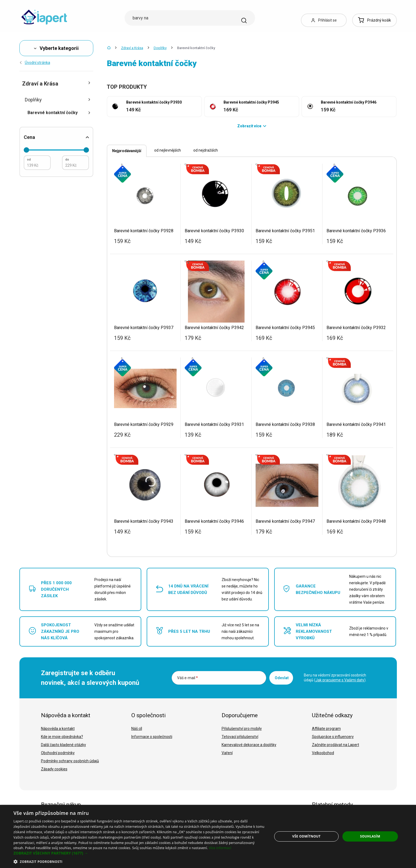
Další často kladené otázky (63, 745)
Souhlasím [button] (370, 836)
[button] (139, 853)
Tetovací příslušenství (240, 737)
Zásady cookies (54, 769)
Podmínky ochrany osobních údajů (70, 761)
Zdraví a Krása (132, 48)
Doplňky (160, 48)
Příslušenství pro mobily (242, 729)
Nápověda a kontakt (58, 729)
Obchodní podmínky (58, 753)
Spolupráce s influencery (333, 737)
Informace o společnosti (152, 737)
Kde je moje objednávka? (62, 737)
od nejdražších (206, 150)
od (29, 160)
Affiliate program (326, 729)
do (67, 160)
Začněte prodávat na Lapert (336, 745)
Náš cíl (137, 729)
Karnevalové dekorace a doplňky (249, 745)
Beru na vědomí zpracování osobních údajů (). (335, 678)
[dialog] (208, 836)
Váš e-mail (188, 678)
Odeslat (282, 678)
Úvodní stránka (35, 63)
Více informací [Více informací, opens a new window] (220, 848)
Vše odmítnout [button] (306, 836)
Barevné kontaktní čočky (59, 113)
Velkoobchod (323, 753)
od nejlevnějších (168, 150)
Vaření (227, 753)
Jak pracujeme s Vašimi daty (340, 680)
